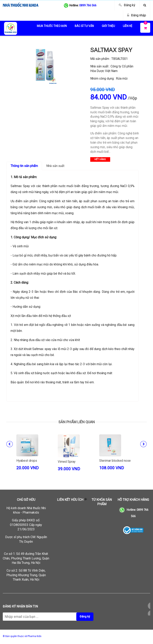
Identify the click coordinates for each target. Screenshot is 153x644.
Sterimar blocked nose (115, 461)
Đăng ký (130, 5)
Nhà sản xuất (55, 166)
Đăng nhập (139, 15)
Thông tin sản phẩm (24, 166)
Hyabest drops (27, 461)
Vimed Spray (67, 462)
